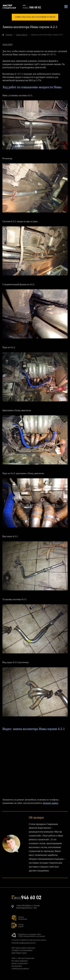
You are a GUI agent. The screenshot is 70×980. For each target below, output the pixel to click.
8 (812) (32, 7)
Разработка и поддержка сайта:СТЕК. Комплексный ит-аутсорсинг (32, 935)
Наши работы (22, 35)
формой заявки (50, 803)
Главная (9, 35)
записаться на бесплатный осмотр (35, 17)
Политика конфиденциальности (24, 943)
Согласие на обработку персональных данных (29, 940)
